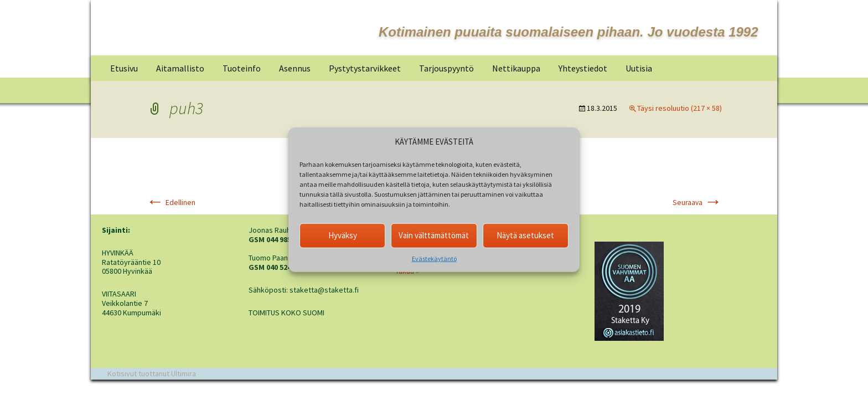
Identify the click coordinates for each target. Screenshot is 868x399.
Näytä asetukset (525, 235)
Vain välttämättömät (434, 235)
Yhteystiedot (583, 68)
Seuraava (697, 203)
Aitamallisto (180, 68)
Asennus (295, 68)
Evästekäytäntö (434, 258)
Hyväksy (343, 235)
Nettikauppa (516, 68)
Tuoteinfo (242, 68)
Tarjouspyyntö (446, 68)
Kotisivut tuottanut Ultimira (152, 374)
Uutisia (639, 68)
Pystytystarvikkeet (365, 68)
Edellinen (171, 203)
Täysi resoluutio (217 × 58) (680, 108)
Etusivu (124, 68)
